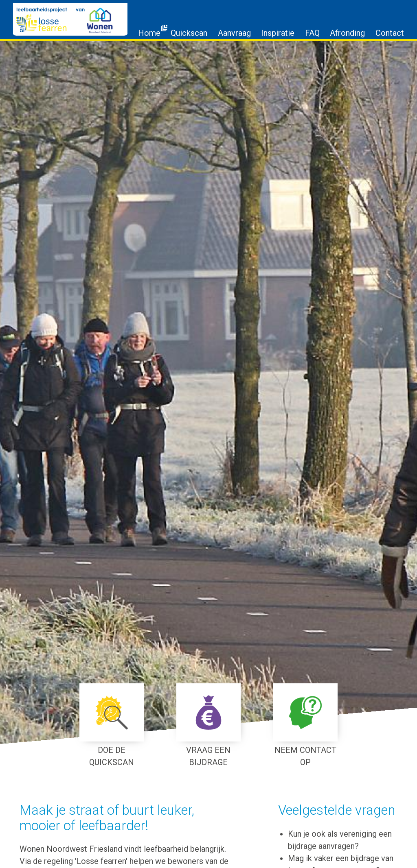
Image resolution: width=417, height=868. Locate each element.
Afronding (347, 33)
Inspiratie (278, 33)
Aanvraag (234, 33)
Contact (390, 33)
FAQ (312, 33)
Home (149, 33)
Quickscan (189, 33)
